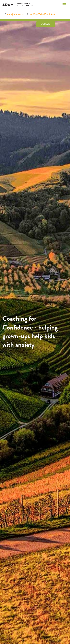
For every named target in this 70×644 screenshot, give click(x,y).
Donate (46, 24)
